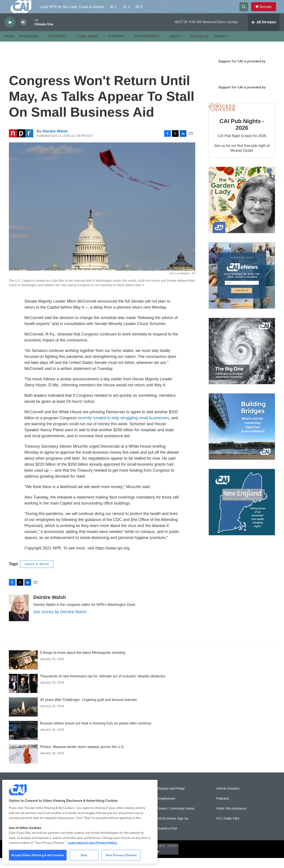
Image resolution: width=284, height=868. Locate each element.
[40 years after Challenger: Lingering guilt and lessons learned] (23, 717)
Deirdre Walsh (55, 141)
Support (116, 46)
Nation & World (37, 574)
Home (10, 46)
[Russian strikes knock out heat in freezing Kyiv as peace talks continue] (23, 740)
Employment (166, 809)
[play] (10, 32)
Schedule (200, 46)
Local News (87, 46)
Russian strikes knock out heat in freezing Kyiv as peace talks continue (96, 733)
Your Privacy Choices (121, 855)
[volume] (23, 32)
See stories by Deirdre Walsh (60, 622)
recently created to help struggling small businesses (123, 428)
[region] (80, 822)
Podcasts (223, 809)
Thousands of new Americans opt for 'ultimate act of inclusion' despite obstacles (103, 686)
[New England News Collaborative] (242, 512)
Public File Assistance (231, 819)
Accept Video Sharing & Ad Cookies (38, 855)
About (175, 46)
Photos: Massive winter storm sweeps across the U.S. (82, 757)
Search (221, 46)
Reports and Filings (171, 799)
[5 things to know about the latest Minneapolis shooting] (23, 670)
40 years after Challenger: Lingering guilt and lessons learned (88, 710)
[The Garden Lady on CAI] (242, 210)
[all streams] (264, 32)
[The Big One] (242, 361)
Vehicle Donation (228, 799)
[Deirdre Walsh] (19, 618)
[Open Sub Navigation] (42, 46)
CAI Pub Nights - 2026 (242, 134)
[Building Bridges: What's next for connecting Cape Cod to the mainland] (242, 437)
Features (58, 46)
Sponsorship (147, 46)
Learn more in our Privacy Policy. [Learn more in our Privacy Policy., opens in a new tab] (93, 843)
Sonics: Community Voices (176, 819)
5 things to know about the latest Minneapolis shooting (83, 663)
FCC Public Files (228, 829)
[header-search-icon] (246, 12)
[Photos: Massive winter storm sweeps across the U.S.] (23, 764)
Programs (29, 46)
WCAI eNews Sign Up (173, 829)
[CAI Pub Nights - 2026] (222, 117)
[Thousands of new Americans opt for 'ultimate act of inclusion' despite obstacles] (23, 693)
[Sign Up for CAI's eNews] (242, 285)
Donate (268, 12)
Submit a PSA (167, 839)
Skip (84, 855)
